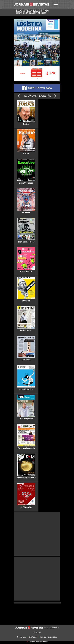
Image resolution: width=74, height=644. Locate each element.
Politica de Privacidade (38, 642)
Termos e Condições (48, 637)
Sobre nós (21, 637)
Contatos (33, 637)
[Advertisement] (40, 534)
